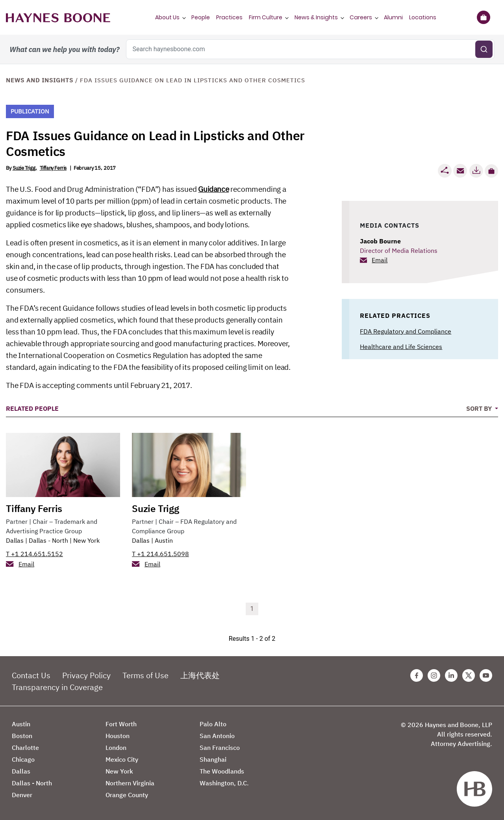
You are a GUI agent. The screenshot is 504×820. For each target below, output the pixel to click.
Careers (361, 17)
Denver (22, 795)
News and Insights (40, 80)
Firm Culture (266, 17)
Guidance (213, 189)
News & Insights (316, 17)
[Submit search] (484, 49)
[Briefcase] (483, 17)
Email (380, 260)
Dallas (15, 540)
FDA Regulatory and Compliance (406, 331)
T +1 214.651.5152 (34, 554)
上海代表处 (200, 675)
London (116, 748)
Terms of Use (145, 675)
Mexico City (122, 759)
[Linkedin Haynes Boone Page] (451, 675)
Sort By (480, 408)
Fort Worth (121, 724)
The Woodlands (222, 771)
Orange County (127, 795)
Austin (164, 540)
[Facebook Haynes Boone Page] (417, 675)
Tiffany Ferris (53, 168)
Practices (229, 17)
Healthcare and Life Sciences (401, 347)
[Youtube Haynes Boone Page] (486, 675)
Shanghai (213, 759)
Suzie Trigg (24, 168)
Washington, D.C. (224, 783)
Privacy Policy (86, 675)
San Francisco (220, 748)
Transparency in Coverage (57, 687)
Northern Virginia (130, 783)
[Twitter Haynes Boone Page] (469, 675)
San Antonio (217, 736)
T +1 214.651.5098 (160, 554)
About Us (167, 17)
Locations (423, 17)
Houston (118, 736)
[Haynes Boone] (58, 17)
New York (86, 540)
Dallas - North (48, 540)
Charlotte (25, 748)
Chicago (23, 759)
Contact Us (31, 675)
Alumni (393, 17)
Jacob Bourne (380, 241)
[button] (491, 171)
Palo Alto (213, 724)
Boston (22, 736)
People (201, 17)
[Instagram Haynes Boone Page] (434, 675)
